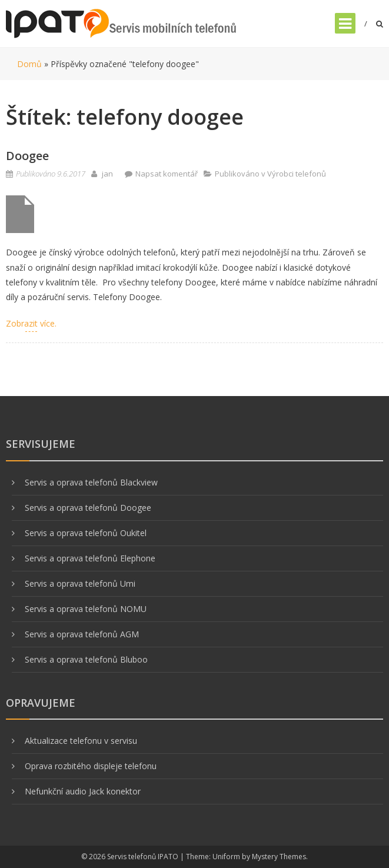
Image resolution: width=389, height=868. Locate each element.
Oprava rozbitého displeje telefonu (91, 766)
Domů (29, 64)
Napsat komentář (167, 174)
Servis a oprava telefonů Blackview (91, 482)
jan (107, 174)
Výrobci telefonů (297, 174)
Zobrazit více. (31, 323)
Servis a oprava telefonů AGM (82, 634)
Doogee (27, 156)
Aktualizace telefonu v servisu (81, 741)
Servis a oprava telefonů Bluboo (86, 659)
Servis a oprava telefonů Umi (80, 583)
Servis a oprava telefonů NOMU (86, 609)
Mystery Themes (279, 857)
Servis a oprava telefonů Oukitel (86, 533)
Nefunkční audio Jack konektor (83, 791)
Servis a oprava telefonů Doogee (88, 508)
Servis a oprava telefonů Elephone (90, 558)
